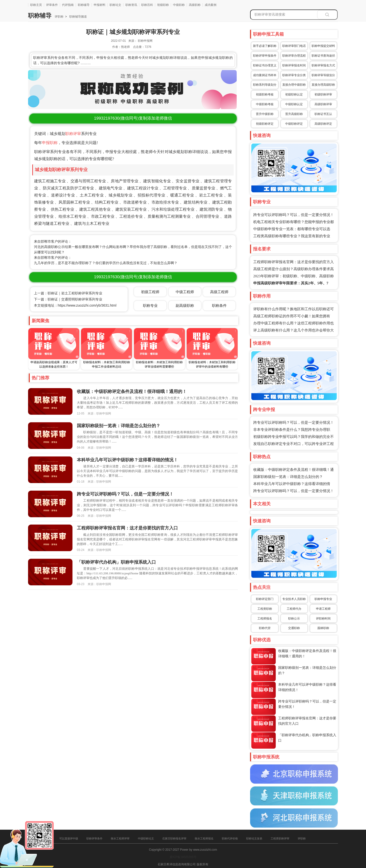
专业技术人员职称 (294, 599)
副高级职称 (185, 305)
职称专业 (150, 305)
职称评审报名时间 (294, 65)
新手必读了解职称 (265, 46)
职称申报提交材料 (323, 46)
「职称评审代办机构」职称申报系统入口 (116, 562)
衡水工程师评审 (120, 838)
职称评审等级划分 (323, 75)
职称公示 (294, 619)
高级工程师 (219, 292)
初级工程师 (150, 292)
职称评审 (73, 134)
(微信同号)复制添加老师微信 (133, 118)
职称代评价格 (230, 838)
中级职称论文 (146, 838)
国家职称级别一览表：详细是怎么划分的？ (288, 477)
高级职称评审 (323, 104)
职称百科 (147, 5)
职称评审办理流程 (294, 56)
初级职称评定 (265, 124)
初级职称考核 (265, 94)
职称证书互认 (323, 114)
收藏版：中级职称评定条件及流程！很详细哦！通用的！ (132, 392)
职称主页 (36, 5)
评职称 (59, 17)
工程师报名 (265, 619)
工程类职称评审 (280, 838)
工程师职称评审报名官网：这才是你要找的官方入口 (127, 528)
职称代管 (265, 628)
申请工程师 (323, 609)
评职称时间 (323, 619)
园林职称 (323, 628)
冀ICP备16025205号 (183, 857)
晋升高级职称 (294, 114)
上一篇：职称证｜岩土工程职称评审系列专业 (68, 293)
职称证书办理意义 (265, 65)
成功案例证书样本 (265, 75)
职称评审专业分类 (294, 75)
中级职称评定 (294, 124)
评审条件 (52, 5)
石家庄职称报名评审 (174, 838)
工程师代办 (294, 609)
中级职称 (179, 5)
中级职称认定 (294, 104)
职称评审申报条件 (265, 56)
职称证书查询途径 (323, 56)
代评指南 (68, 5)
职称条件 (219, 305)
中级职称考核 (265, 104)
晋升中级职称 (265, 114)
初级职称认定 (294, 94)
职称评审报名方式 (323, 65)
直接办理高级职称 (323, 85)
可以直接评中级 (69, 838)
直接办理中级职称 (294, 85)
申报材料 (100, 5)
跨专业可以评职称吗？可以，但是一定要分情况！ (294, 215)
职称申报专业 (323, 599)
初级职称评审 (323, 94)
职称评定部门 (265, 599)
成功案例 (211, 5)
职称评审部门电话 (294, 46)
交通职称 (294, 628)
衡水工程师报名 (204, 838)
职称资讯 (131, 5)
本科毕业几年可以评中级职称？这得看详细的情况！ (127, 460)
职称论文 (115, 5)
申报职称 (50, 143)
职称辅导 (84, 5)
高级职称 (195, 5)
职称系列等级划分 (265, 85)
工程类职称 (265, 609)
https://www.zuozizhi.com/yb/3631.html (87, 305)
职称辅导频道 (78, 17)
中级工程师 (185, 292)
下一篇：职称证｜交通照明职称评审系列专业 (68, 299)
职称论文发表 (254, 838)
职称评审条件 (94, 838)
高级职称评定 (323, 124)
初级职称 (163, 5)
